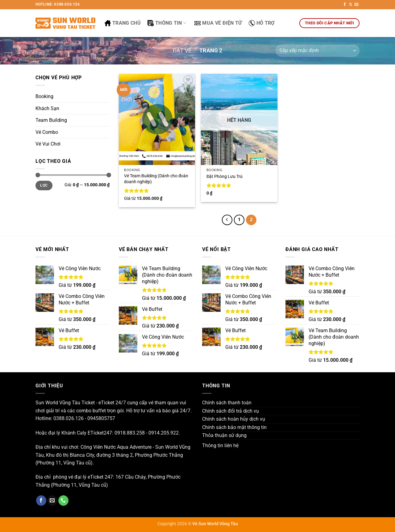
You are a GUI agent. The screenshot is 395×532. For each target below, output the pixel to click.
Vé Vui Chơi (48, 144)
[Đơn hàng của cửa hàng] (318, 51)
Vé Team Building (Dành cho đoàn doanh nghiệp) (156, 179)
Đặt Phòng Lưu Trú (225, 177)
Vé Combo (47, 132)
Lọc (44, 185)
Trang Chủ (123, 23)
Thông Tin (167, 23)
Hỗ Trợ (262, 23)
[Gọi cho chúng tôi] (63, 501)
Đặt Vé (182, 50)
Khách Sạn (47, 108)
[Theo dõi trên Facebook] (345, 5)
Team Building (51, 120)
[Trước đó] (227, 220)
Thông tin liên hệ (220, 445)
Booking (44, 96)
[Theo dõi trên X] (351, 5)
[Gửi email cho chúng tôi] (356, 5)
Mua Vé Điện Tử (218, 23)
